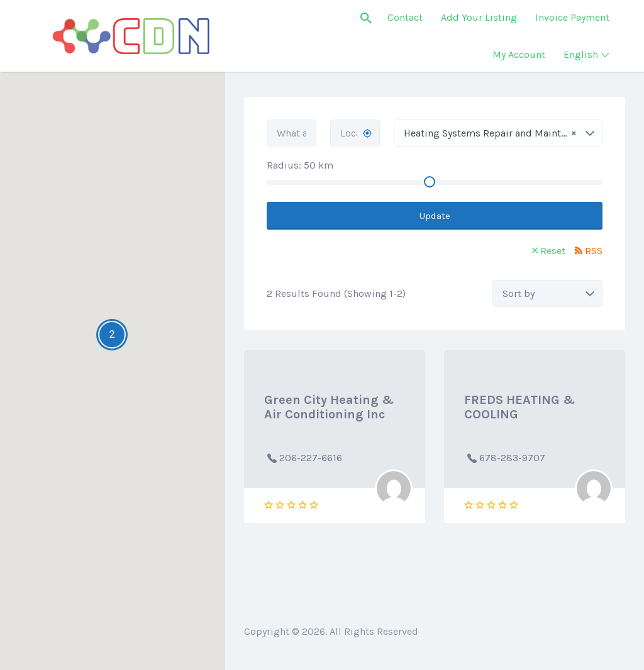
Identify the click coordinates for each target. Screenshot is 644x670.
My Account (519, 54)
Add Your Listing (479, 17)
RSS (594, 251)
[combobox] (498, 133)
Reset (553, 251)
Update (435, 216)
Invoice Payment (572, 17)
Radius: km (300, 165)
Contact (405, 17)
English (581, 54)
